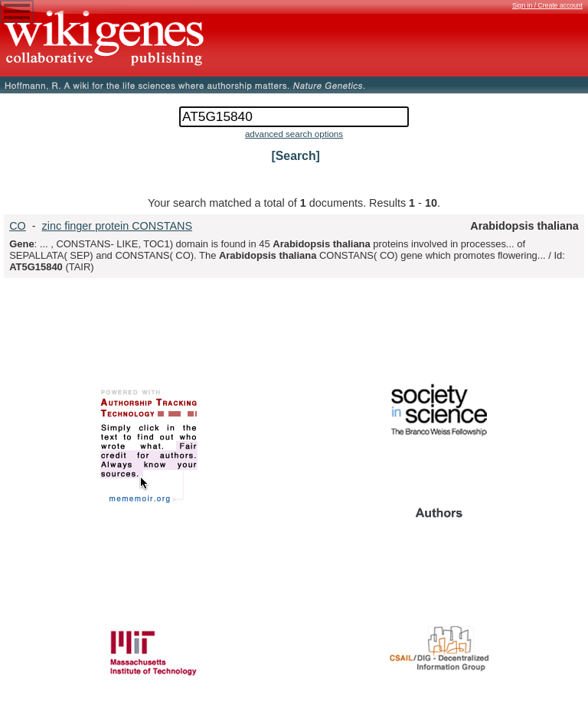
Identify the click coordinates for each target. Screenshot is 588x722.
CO (18, 226)
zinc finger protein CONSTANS (117, 226)
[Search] (296, 156)
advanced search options (294, 134)
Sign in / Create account (547, 5)
